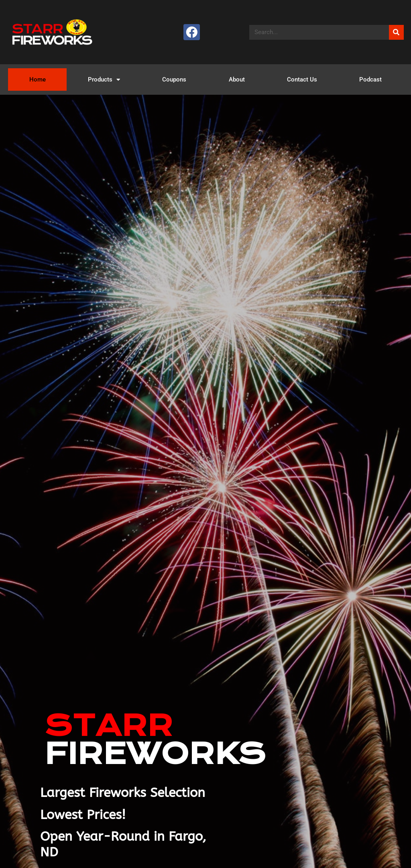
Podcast (370, 79)
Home (38, 79)
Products (104, 80)
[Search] (396, 32)
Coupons (174, 79)
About (237, 79)
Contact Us (302, 79)
